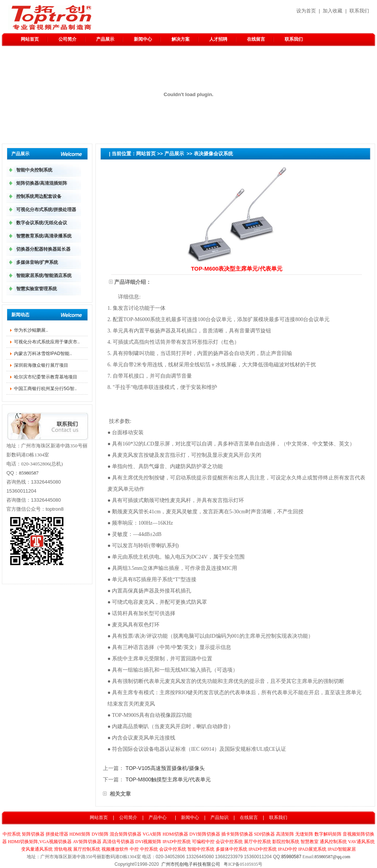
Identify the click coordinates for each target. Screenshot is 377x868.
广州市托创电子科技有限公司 (191, 864)
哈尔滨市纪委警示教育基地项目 (46, 377)
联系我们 (359, 11)
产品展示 (105, 39)
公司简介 (67, 39)
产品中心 (158, 817)
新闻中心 (143, 39)
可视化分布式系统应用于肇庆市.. (47, 342)
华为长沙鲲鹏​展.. (31, 330)
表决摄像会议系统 (213, 154)
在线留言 (256, 39)
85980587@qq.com (332, 857)
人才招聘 (218, 39)
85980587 (29, 473)
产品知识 (219, 817)
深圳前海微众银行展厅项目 (41, 365)
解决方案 (181, 39)
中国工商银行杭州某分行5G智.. (45, 389)
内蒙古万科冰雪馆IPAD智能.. (43, 354)
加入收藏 (333, 11)
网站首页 (30, 39)
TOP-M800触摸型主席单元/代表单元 (168, 779)
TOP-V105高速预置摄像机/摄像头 (165, 768)
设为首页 (306, 11)
